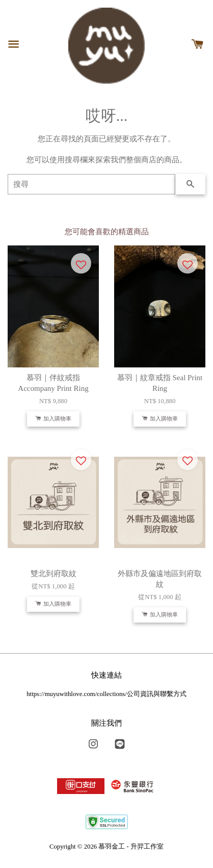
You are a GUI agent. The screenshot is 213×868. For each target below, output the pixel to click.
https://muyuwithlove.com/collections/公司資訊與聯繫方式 (107, 694)
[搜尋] (91, 184)
